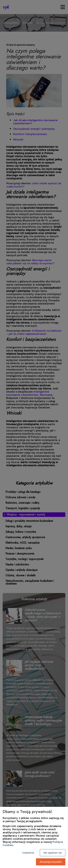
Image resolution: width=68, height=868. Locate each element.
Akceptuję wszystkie (51, 862)
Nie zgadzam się (53, 853)
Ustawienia (28, 853)
